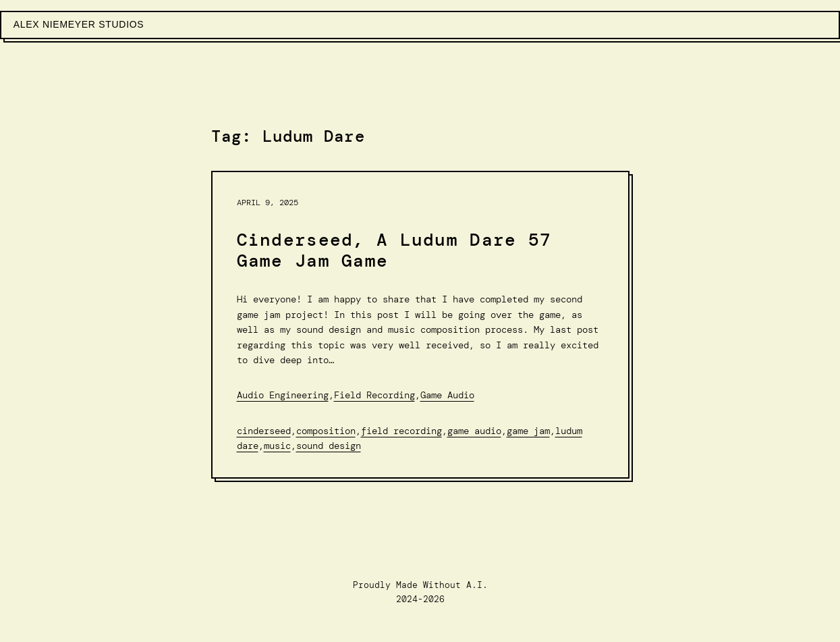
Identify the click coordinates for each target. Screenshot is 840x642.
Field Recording (374, 395)
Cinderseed (264, 431)
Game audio (474, 431)
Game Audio (447, 395)
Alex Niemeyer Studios (79, 24)
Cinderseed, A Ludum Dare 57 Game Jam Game (394, 250)
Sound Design (329, 446)
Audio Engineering (283, 395)
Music (277, 446)
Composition (326, 431)
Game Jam (528, 431)
